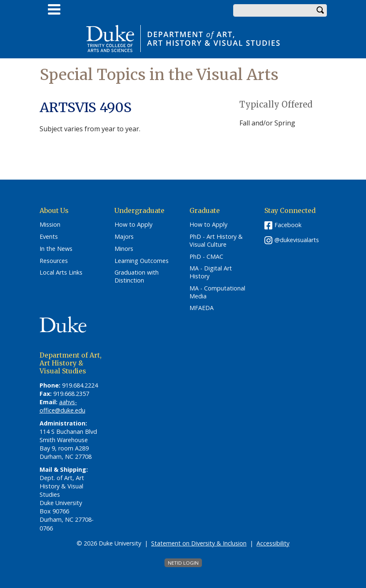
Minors (124, 249)
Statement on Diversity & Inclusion (199, 543)
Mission (50, 225)
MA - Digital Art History (211, 272)
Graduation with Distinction (137, 276)
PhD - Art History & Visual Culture (216, 241)
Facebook (288, 225)
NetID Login (183, 563)
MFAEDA (202, 308)
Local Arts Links (61, 273)
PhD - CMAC (206, 257)
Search (321, 10)
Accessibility (273, 543)
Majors (124, 237)
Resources (54, 261)
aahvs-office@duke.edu (62, 406)
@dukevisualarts (297, 240)
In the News (56, 249)
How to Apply (133, 225)
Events (49, 237)
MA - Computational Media (217, 292)
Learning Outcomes (142, 261)
